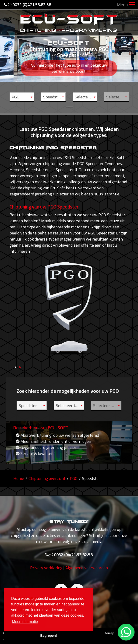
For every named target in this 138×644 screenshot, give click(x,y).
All (21, 384)
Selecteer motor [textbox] (117, 97)
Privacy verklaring (46, 585)
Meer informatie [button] (25, 622)
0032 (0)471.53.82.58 (27, 5)
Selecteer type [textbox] (86, 97)
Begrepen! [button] (48, 636)
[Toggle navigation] (132, 5)
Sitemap (108, 633)
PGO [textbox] (16, 97)
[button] (10, 57)
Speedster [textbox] (52, 97)
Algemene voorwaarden (87, 585)
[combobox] (22, 97)
